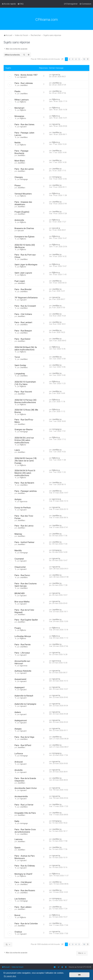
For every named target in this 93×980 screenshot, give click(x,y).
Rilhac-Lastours (22, 100)
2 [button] (70, 59)
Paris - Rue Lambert (23, 322)
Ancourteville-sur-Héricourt (23, 662)
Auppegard (19, 687)
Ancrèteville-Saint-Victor (26, 788)
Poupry (18, 628)
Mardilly (18, 550)
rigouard (23, 77)
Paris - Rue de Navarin (24, 483)
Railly (17, 821)
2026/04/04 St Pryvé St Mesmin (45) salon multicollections (25, 473)
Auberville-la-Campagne (25, 704)
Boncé (17, 915)
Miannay (18, 534)
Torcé (17, 357)
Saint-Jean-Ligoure (23, 273)
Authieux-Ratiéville (23, 671)
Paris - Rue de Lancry (24, 526)
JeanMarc (24, 85)
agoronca (24, 501)
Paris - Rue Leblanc (23, 907)
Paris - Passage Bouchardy (21, 152)
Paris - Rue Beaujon (23, 331)
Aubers (18, 712)
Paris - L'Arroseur (22, 653)
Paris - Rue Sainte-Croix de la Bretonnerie (25, 831)
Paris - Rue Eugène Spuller (26, 620)
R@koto (23, 102)
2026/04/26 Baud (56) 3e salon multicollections (26, 348)
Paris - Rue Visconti (23, 392)
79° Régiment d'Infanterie (26, 298)
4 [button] (76, 59)
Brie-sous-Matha (22, 602)
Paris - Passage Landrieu (26, 491)
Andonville (19, 220)
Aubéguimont (21, 720)
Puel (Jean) (20, 281)
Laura (17, 450)
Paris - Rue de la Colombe (26, 923)
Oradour (18, 932)
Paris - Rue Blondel (23, 289)
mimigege (24, 179)
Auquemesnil (20, 679)
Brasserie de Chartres (24, 228)
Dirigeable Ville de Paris (25, 813)
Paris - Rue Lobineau (24, 83)
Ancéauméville (21, 796)
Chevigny (19, 177)
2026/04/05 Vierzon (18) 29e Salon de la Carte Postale (26, 461)
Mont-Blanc (20, 161)
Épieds (17, 848)
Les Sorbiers (20, 899)
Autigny (18, 499)
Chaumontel (20, 567)
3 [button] (73, 59)
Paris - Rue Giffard (23, 745)
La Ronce (19, 754)
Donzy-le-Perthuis (23, 508)
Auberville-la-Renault (24, 696)
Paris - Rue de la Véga (24, 737)
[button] (62, 59)
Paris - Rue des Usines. (25, 124)
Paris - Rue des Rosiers (25, 890)
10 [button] (84, 59)
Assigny (18, 729)
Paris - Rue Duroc (22, 575)
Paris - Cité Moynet (23, 882)
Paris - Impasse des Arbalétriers (23, 203)
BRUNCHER (20, 593)
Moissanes (19, 116)
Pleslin (17, 91)
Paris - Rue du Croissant (25, 306)
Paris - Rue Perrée (23, 645)
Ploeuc (18, 185)
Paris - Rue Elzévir (23, 339)
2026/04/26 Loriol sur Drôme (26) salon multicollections (24, 440)
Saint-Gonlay (20, 365)
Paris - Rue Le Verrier (24, 805)
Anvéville (19, 770)
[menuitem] (21, 4)
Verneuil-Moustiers (23, 194)
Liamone (18, 839)
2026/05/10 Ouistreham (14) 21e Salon (25, 383)
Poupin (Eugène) (22, 212)
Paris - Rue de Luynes (24, 169)
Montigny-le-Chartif (23, 874)
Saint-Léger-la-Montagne (26, 265)
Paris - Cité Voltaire (23, 314)
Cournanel (19, 559)
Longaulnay (20, 374)
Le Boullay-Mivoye (23, 636)
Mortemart (19, 108)
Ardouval (19, 762)
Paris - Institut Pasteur (24, 542)
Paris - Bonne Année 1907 (26, 75)
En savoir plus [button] (10, 976)
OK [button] (79, 975)
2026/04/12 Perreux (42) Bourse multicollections (25, 401)
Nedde (17, 143)
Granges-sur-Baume (24, 429)
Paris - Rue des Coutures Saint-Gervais (26, 585)
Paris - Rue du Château (25, 866)
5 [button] (79, 59)
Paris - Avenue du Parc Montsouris (25, 857)
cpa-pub (21, 231)
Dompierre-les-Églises (24, 237)
